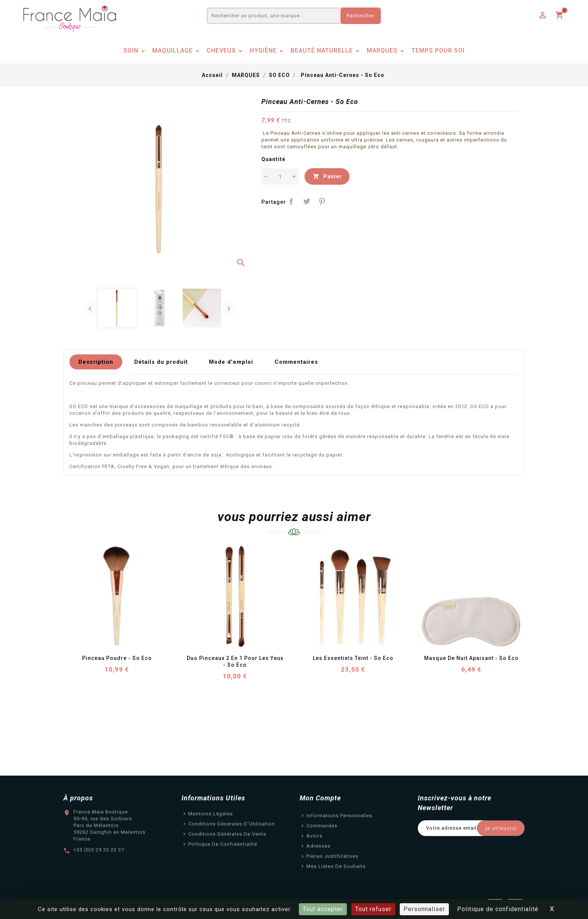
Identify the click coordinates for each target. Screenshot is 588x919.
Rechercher (361, 16)
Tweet (307, 201)
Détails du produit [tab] (161, 362)
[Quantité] (280, 176)
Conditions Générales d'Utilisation (232, 824)
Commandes (322, 826)
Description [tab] (96, 362)
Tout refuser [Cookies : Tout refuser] (373, 909)
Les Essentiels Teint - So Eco (353, 658)
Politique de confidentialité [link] (498, 909)
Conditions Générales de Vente (227, 834)
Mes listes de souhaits (336, 866)
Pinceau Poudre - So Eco (117, 658)
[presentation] (90, 309)
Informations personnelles (339, 816)
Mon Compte (320, 798)
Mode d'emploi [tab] (231, 362)
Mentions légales (211, 814)
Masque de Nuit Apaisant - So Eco (471, 658)
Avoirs (314, 836)
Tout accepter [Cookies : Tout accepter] (323, 909)
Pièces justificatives (332, 856)
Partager (292, 201)
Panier (327, 176)
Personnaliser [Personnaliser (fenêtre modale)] (424, 909)
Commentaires (296, 362)
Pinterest (322, 201)
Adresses (318, 846)
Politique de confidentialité (223, 844)
